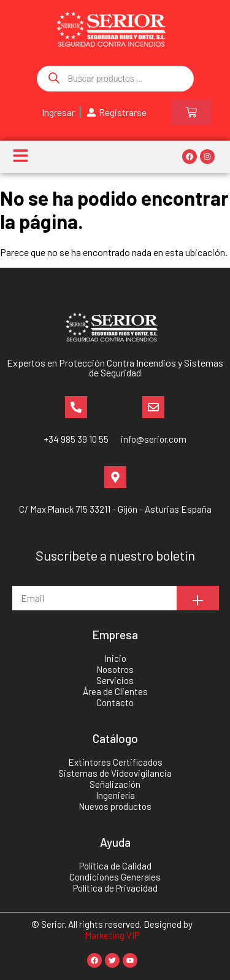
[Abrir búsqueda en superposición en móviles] (115, 79)
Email (24, 580)
